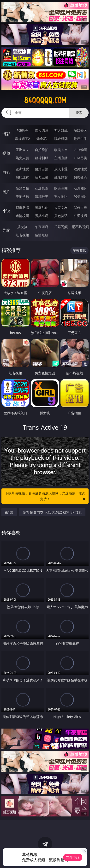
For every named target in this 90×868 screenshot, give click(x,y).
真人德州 (42, 130)
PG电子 (22, 130)
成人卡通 (61, 169)
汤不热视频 (80, 227)
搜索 (79, 113)
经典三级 (42, 177)
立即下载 (73, 857)
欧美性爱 (80, 169)
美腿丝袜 (22, 196)
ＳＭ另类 (80, 158)
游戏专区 (80, 130)
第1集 (9, 512)
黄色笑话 (61, 216)
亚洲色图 (42, 188)
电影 (6, 172)
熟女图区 (61, 196)
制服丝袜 (22, 177)
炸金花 (42, 139)
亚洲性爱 (22, 169)
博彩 (6, 134)
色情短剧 (42, 235)
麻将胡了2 (22, 139)
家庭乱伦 (42, 207)
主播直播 (61, 158)
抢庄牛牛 (80, 139)
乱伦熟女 (61, 177)
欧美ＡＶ (61, 150)
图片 (6, 192)
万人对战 (61, 130)
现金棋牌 (61, 139)
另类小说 (42, 216)
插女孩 (22, 227)
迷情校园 (22, 216)
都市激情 (22, 207)
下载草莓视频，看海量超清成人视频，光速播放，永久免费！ (46, 496)
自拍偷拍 (42, 150)
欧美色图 (61, 188)
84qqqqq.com (45, 100)
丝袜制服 (42, 158)
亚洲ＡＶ (22, 150)
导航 (6, 230)
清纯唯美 (42, 196)
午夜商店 (42, 227)
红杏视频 (22, 235)
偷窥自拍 (22, 188)
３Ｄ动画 (80, 150)
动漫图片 (80, 188)
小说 (6, 211)
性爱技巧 (80, 216)
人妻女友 (61, 207)
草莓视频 (61, 227)
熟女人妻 (22, 158)
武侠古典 (80, 207)
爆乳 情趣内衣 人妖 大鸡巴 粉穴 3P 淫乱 (52, 512)
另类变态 (80, 177)
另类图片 (80, 196)
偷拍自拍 (42, 169)
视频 (6, 153)
